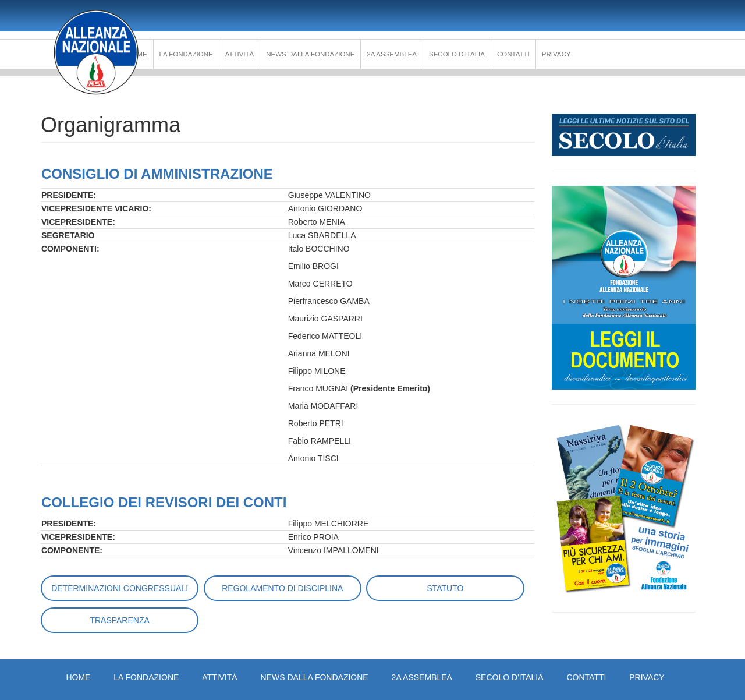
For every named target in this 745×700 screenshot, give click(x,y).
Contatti (513, 54)
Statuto (445, 588)
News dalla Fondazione (310, 54)
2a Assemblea (392, 54)
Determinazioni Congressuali (120, 588)
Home (78, 677)
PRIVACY (556, 54)
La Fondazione (186, 54)
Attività (240, 54)
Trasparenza (119, 620)
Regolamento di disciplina (282, 588)
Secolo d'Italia (457, 54)
